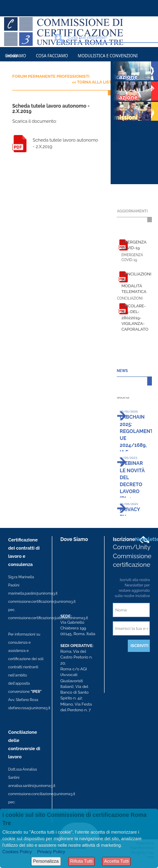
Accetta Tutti (117, 861)
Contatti (36, 70)
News (11, 70)
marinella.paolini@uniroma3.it (33, 593)
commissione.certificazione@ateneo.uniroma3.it (48, 618)
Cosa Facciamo (52, 56)
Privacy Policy (51, 852)
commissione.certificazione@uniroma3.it (42, 602)
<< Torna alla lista (93, 82)
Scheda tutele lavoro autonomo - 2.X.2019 (65, 143)
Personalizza (46, 861)
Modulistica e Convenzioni (108, 56)
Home (12, 56)
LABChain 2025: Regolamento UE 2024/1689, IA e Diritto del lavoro (138, 445)
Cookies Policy (17, 852)
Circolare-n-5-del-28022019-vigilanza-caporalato (135, 318)
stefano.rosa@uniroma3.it (29, 708)
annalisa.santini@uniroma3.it (32, 786)
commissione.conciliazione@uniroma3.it (42, 794)
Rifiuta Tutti (81, 861)
